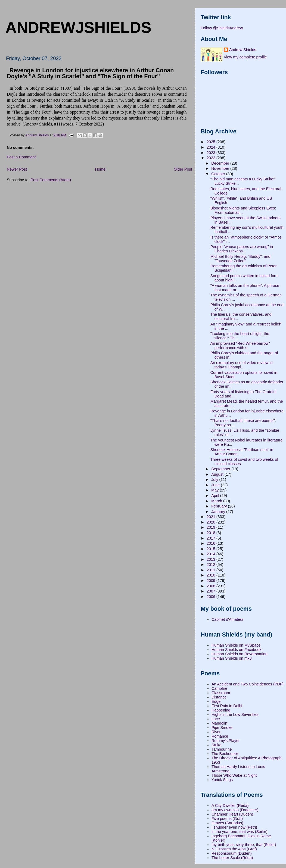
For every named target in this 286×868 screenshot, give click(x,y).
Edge (216, 701)
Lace (216, 719)
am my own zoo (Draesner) (235, 810)
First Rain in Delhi (227, 706)
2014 (212, 554)
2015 (212, 549)
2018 (212, 533)
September (221, 469)
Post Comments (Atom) (51, 180)
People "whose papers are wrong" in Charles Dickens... (242, 249)
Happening (221, 710)
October (219, 174)
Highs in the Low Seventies (235, 715)
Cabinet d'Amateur (228, 619)
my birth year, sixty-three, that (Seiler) (244, 845)
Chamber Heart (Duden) (232, 814)
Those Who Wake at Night (234, 775)
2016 (212, 543)
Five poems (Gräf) (227, 819)
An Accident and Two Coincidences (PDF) (248, 684)
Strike (217, 745)
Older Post (183, 169)
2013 (212, 559)
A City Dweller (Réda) (230, 806)
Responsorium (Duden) (232, 853)
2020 (212, 522)
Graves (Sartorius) (227, 823)
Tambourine (222, 749)
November (221, 168)
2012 (212, 565)
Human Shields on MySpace (236, 645)
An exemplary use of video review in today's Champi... (242, 365)
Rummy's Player (226, 741)
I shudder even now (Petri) (234, 827)
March (217, 501)
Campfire (219, 688)
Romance (220, 736)
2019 (212, 527)
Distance (219, 697)
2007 (212, 591)
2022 (212, 158)
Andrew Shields (243, 50)
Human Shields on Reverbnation (240, 654)
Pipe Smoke (222, 728)
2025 (212, 142)
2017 (212, 538)
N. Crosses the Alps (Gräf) (234, 849)
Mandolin (219, 723)
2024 (212, 147)
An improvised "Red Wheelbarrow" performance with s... (240, 346)
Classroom (221, 693)
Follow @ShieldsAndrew (222, 28)
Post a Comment (21, 157)
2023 (212, 153)
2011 (212, 570)
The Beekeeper (225, 754)
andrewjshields (78, 27)
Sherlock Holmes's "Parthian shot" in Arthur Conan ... (242, 452)
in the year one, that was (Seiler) (240, 832)
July (215, 480)
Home (100, 169)
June (216, 485)
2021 (212, 517)
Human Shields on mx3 (232, 658)
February (220, 506)
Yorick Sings (222, 780)
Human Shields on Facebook (237, 650)
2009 (212, 581)
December (221, 163)
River (216, 732)
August (218, 474)
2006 (212, 597)
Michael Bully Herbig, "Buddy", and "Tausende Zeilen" (240, 259)
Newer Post (17, 169)
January (219, 512)
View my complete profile (245, 57)
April (216, 496)
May (215, 490)
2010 (212, 575)
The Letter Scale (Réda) (232, 858)
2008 (212, 586)
